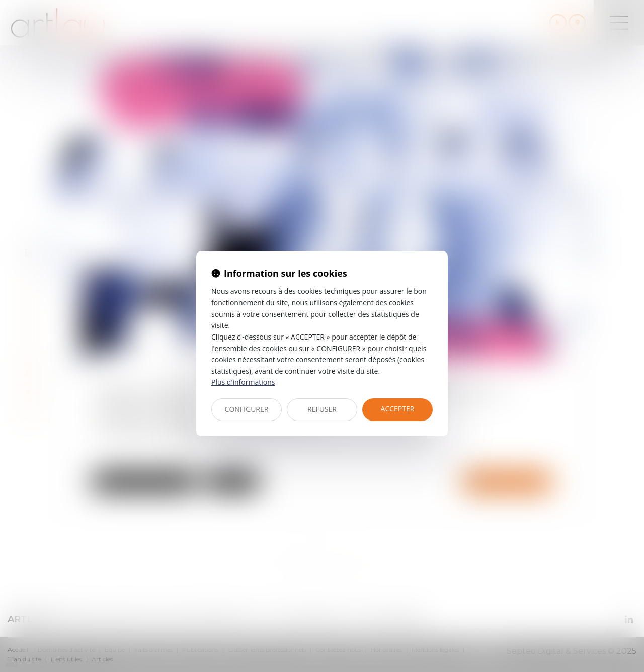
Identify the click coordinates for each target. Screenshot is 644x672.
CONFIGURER (247, 409)
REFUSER (322, 409)
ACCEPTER (398, 409)
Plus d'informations (243, 382)
